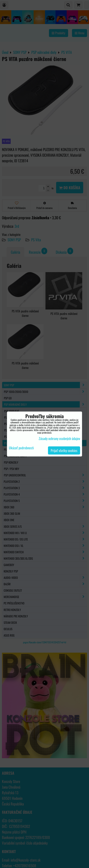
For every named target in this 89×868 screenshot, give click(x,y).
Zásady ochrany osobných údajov (59, 438)
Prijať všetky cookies (64, 450)
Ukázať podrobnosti (21, 448)
